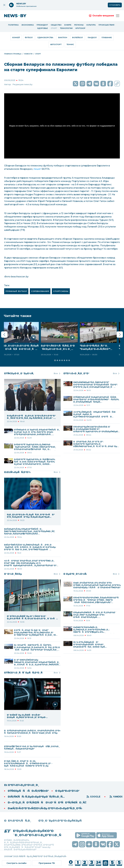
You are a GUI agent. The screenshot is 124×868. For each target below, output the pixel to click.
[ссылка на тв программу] (47, 863)
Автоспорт (56, 44)
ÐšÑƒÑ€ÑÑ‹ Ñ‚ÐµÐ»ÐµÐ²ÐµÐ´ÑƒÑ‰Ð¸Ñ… (36, 797)
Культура (91, 25)
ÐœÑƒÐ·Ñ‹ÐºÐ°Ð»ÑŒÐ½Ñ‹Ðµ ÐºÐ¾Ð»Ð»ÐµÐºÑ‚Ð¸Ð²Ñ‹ (45, 808)
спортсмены (61, 291)
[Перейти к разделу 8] (69, 360)
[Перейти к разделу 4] (60, 360)
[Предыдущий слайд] (4, 335)
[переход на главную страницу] (17, 16)
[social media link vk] (96, 84)
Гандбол (92, 38)
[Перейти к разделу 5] (62, 360)
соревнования (40, 291)
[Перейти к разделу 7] (67, 360)
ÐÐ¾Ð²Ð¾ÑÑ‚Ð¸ (18, 821)
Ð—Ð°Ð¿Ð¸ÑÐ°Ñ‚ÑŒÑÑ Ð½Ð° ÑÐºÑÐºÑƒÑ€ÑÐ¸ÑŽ (47, 803)
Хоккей (16, 38)
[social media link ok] (103, 84)
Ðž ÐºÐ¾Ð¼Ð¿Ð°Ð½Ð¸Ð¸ (22, 785)
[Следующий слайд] (120, 335)
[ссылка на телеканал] (71, 863)
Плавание (107, 38)
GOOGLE (95, 797)
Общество (56, 25)
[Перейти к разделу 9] (71, 360)
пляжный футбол (16, 291)
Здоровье (43, 28)
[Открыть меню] (118, 16)
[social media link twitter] (76, 84)
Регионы (79, 25)
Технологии (66, 28)
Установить (115, 5)
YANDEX (118, 797)
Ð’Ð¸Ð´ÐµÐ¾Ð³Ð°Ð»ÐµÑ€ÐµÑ (61, 821)
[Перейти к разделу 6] (64, 360)
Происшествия (106, 25)
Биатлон (63, 38)
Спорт (54, 28)
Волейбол (77, 38)
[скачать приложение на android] (85, 835)
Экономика (28, 25)
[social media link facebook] (110, 84)
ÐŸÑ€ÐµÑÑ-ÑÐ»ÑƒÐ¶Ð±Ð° (28, 791)
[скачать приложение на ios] (107, 835)
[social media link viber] (82, 84)
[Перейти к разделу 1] (53, 360)
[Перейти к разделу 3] (57, 360)
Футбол (29, 38)
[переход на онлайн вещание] (101, 16)
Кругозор (80, 28)
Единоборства (45, 38)
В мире (68, 25)
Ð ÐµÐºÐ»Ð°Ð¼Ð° (67, 791)
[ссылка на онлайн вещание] (16, 863)
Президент (42, 25)
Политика (13, 25)
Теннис (70, 44)
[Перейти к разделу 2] (55, 360)
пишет (37, 169)
